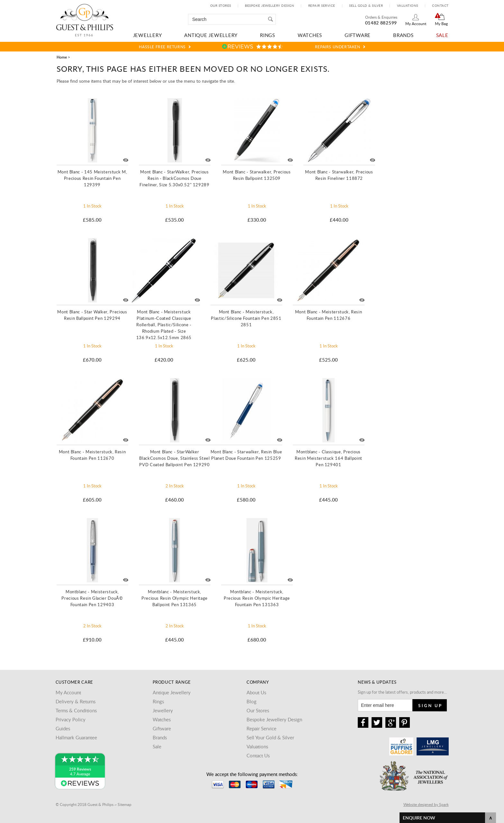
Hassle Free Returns (162, 47)
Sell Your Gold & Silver (270, 737)
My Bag (441, 23)
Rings (268, 35)
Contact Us (258, 755)
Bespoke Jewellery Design (270, 5)
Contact (440, 5)
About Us (256, 692)
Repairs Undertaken (338, 47)
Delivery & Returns (76, 701)
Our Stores (221, 5)
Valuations (408, 5)
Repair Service (322, 5)
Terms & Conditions (76, 710)
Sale (442, 35)
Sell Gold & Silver (366, 5)
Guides (63, 728)
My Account (416, 23)
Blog (252, 701)
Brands (403, 35)
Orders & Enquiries (381, 17)
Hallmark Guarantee (76, 737)
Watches (310, 35)
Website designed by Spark (426, 804)
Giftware (358, 35)
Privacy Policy (71, 719)
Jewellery (148, 35)
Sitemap (125, 804)
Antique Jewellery (211, 35)
